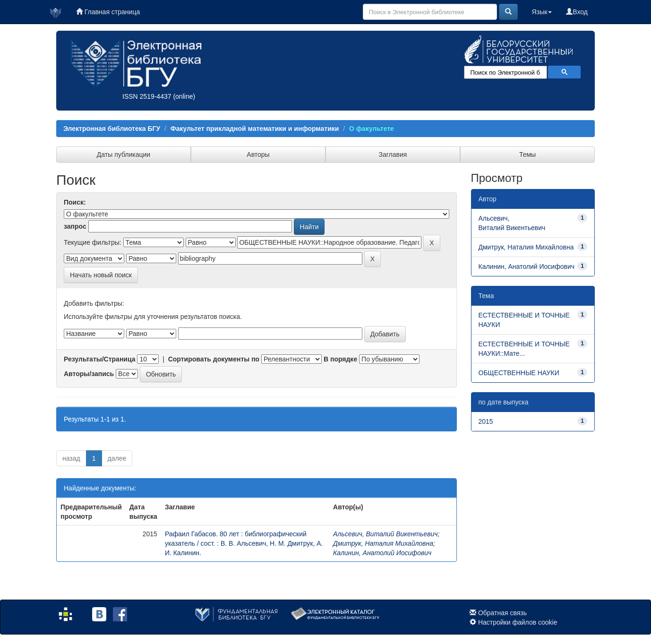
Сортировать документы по (214, 359)
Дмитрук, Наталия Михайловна (383, 543)
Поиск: (75, 202)
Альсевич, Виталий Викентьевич (385, 534)
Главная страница (108, 12)
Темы (527, 155)
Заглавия (393, 155)
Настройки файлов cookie (518, 622)
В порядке (340, 359)
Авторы (258, 155)
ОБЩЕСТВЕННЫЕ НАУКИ (519, 373)
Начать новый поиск (101, 275)
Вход (577, 12)
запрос (75, 226)
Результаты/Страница (100, 359)
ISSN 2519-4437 (147, 96)
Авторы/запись (89, 374)
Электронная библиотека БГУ (112, 129)
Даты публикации (124, 155)
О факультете (372, 129)
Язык (542, 12)
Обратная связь (502, 613)
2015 (486, 421)
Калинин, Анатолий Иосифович (382, 553)
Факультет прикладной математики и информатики (255, 129)
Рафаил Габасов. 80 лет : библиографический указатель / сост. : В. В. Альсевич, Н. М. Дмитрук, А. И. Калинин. (244, 543)
